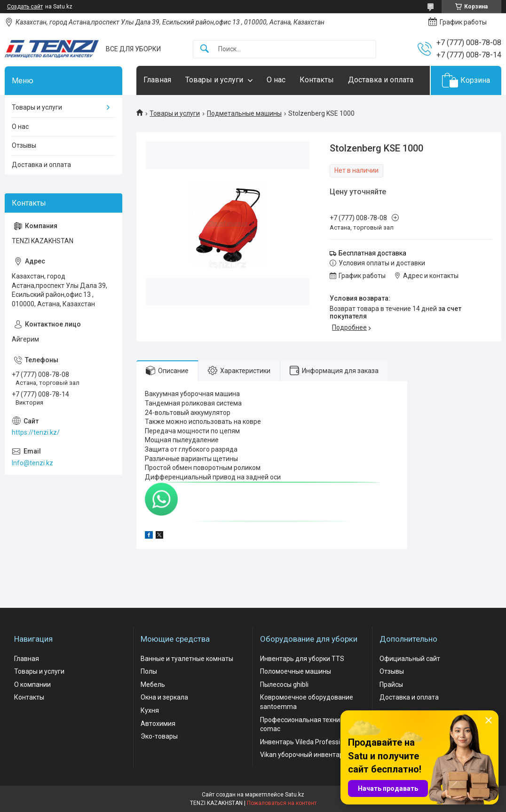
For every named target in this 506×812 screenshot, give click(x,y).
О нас (276, 80)
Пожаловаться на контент (282, 803)
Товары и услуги (214, 80)
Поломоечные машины (296, 671)
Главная (157, 80)
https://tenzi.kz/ (36, 432)
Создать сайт (25, 7)
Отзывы (24, 145)
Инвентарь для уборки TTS (302, 659)
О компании (32, 685)
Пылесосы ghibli (284, 685)
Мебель (153, 685)
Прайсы (391, 685)
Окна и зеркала (164, 697)
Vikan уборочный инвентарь (304, 755)
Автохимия (158, 724)
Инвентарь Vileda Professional (306, 742)
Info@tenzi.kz (32, 463)
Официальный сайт (410, 659)
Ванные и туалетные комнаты (187, 659)
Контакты (317, 80)
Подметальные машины (244, 113)
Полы (149, 671)
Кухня (150, 710)
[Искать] (205, 49)
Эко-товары (159, 736)
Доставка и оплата (381, 80)
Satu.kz (295, 795)
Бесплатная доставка (372, 253)
